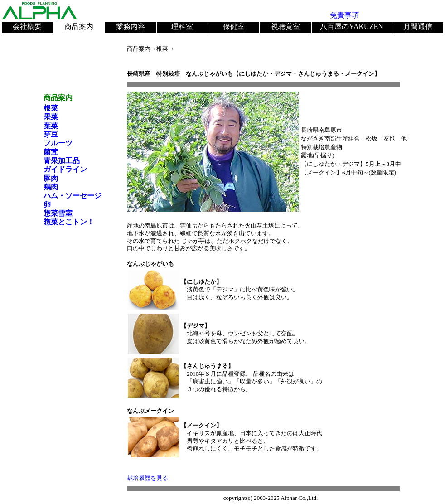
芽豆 (51, 134)
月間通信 (418, 27)
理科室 (182, 27)
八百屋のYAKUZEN (352, 27)
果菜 (51, 117)
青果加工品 (62, 161)
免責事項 (344, 15)
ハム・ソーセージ (73, 196)
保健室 (234, 27)
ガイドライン (65, 169)
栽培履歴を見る (148, 478)
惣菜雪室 (58, 213)
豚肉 (51, 178)
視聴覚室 (285, 27)
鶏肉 (51, 187)
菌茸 (51, 152)
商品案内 (79, 27)
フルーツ (58, 143)
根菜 (51, 108)
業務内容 (131, 27)
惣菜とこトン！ (69, 222)
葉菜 (51, 126)
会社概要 (27, 27)
